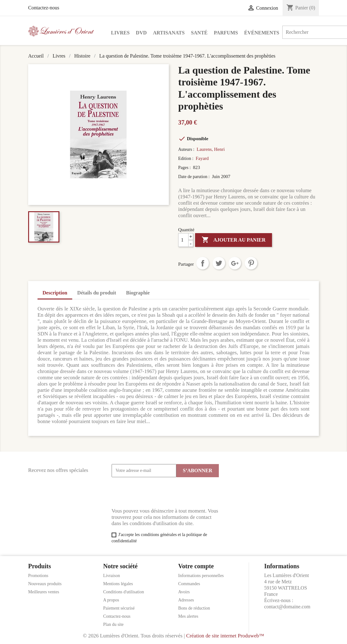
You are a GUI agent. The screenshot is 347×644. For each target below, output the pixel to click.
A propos (111, 600)
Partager (203, 263)
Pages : (185, 168)
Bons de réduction (194, 608)
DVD (141, 33)
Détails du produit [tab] (97, 293)
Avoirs (184, 592)
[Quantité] (186, 240)
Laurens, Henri (211, 149)
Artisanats (169, 33)
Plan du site (113, 624)
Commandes (189, 584)
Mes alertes (188, 616)
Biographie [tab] (138, 293)
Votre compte (196, 566)
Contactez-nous (44, 8)
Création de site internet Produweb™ (225, 636)
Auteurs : (187, 149)
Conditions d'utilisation (123, 592)
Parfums (226, 33)
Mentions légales (118, 584)
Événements (262, 33)
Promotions (38, 576)
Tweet (219, 263)
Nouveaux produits (45, 584)
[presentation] (159, 493)
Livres (120, 33)
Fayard (202, 158)
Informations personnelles (201, 576)
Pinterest (251, 263)
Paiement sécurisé (119, 608)
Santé (199, 33)
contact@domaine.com (287, 607)
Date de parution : (194, 177)
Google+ (235, 263)
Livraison (112, 576)
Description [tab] (55, 293)
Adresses (186, 600)
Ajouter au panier (234, 240)
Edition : (186, 158)
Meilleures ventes (44, 592)
